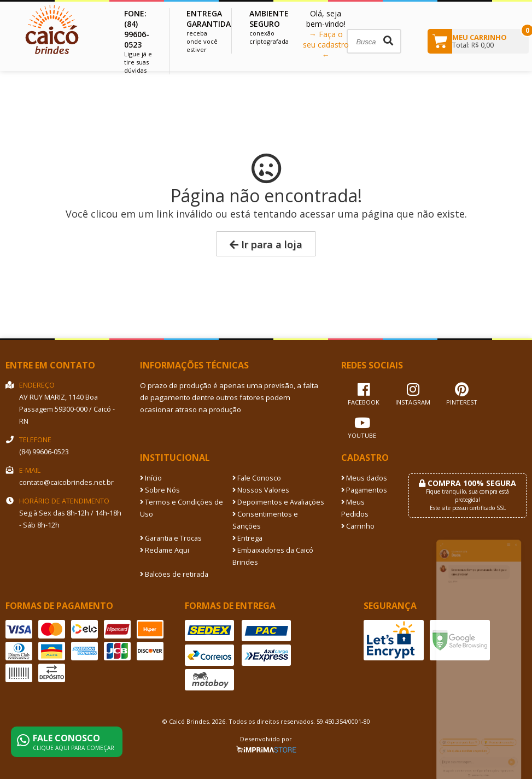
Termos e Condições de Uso (182, 508)
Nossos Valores (261, 490)
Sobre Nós (160, 490)
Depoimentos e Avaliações (278, 502)
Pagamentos (364, 490)
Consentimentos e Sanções (265, 520)
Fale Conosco (257, 478)
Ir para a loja (266, 244)
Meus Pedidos (355, 508)
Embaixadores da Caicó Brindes (273, 556)
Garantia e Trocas (171, 538)
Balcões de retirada (174, 574)
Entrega (247, 538)
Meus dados (364, 478)
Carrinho (358, 526)
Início (151, 478)
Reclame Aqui (165, 550)
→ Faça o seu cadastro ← (326, 45)
